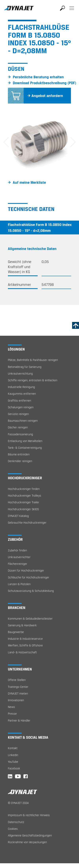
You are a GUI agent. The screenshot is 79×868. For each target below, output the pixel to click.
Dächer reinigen (18, 427)
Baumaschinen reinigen (23, 421)
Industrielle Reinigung (21, 387)
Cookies (13, 829)
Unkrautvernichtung (20, 373)
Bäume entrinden (19, 454)
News (11, 707)
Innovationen (16, 700)
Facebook (14, 768)
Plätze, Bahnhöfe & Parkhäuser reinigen (33, 360)
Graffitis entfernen (20, 400)
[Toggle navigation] (72, 11)
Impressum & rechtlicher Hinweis (29, 815)
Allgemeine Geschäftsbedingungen (30, 835)
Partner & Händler (19, 720)
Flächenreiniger (18, 564)
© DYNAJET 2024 (18, 803)
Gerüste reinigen (18, 414)
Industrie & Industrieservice (25, 639)
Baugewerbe (16, 632)
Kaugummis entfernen (22, 394)
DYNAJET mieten (18, 693)
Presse (12, 714)
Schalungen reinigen (21, 407)
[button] (6, 142)
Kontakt (13, 748)
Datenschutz (16, 822)
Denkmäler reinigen (20, 461)
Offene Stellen (17, 680)
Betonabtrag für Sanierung (25, 367)
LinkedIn (13, 755)
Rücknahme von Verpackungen (27, 842)
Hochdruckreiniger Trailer (24, 502)
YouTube (13, 762)
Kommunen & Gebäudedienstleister (30, 619)
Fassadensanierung (20, 434)
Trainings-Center (18, 687)
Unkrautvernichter (19, 557)
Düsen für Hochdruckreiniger (26, 570)
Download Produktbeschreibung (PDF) (44, 83)
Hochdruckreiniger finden (24, 489)
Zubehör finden (17, 550)
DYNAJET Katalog (18, 516)
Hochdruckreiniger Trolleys (25, 496)
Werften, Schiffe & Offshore (25, 645)
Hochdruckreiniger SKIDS (23, 509)
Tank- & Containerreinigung (25, 448)
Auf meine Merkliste (29, 182)
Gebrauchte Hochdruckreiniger (27, 523)
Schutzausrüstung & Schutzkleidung (31, 591)
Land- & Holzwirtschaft (22, 652)
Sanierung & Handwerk (22, 625)
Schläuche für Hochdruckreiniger (29, 577)
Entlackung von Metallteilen (25, 441)
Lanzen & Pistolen (19, 584)
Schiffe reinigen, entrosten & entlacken (33, 380)
